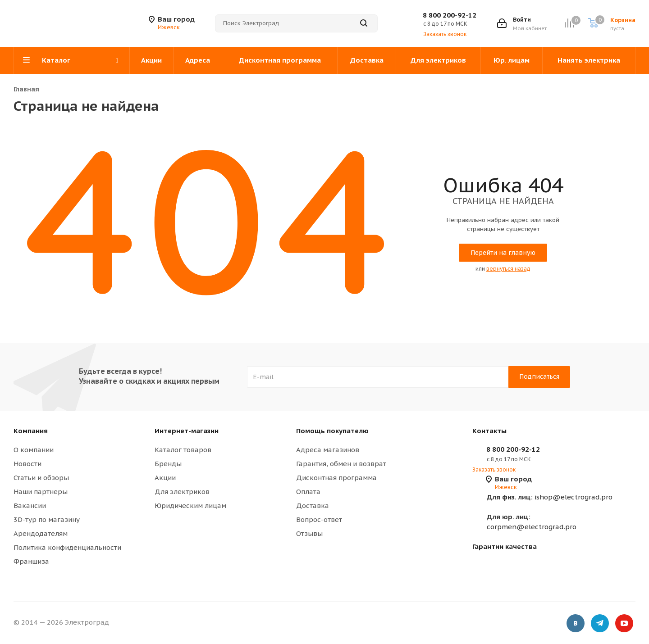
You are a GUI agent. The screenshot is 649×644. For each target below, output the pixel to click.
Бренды (168, 464)
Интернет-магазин (187, 431)
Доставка (313, 506)
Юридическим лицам (190, 506)
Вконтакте (576, 624)
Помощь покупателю (332, 431)
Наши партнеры (41, 492)
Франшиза (31, 561)
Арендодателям (41, 533)
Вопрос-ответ (319, 519)
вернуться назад (508, 269)
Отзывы (309, 533)
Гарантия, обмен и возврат (341, 464)
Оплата (308, 492)
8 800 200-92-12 (450, 15)
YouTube (624, 624)
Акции (165, 478)
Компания (31, 431)
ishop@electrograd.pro (550, 497)
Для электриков (182, 492)
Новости (27, 464)
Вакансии (30, 506)
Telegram (600, 624)
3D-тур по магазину (47, 519)
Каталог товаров (183, 450)
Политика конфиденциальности (67, 547)
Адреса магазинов (328, 450)
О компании (34, 450)
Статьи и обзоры (41, 478)
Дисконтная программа (336, 478)
